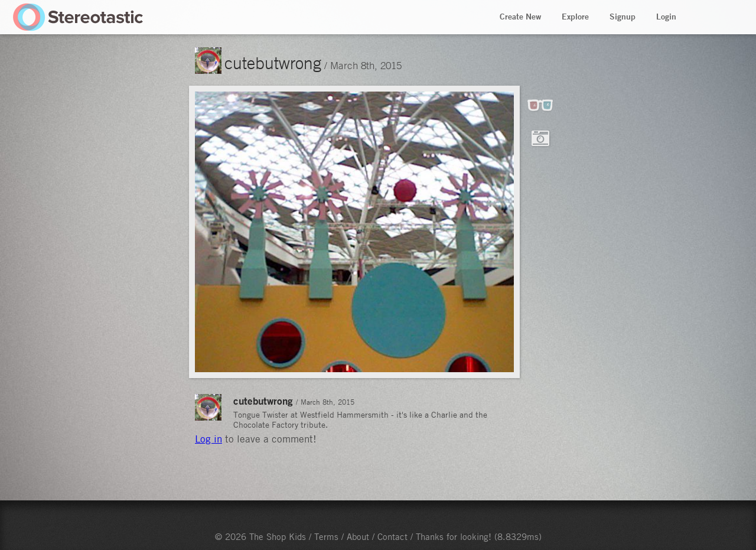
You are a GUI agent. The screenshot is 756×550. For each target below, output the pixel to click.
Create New (520, 17)
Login (666, 17)
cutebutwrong (273, 63)
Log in (208, 439)
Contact (392, 536)
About (358, 536)
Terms (326, 536)
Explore (575, 17)
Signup (623, 17)
